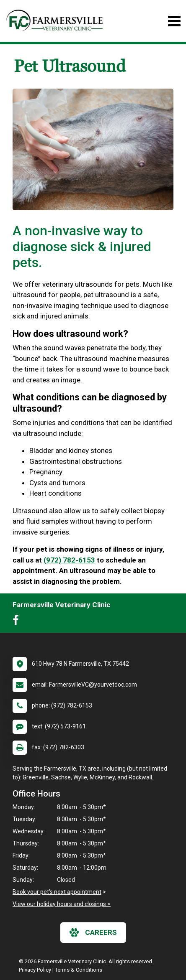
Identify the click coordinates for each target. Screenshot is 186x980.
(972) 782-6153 (69, 560)
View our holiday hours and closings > (62, 904)
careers (93, 932)
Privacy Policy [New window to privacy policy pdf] (35, 970)
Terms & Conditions (79, 970)
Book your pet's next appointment (57, 892)
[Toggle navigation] (174, 21)
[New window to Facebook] (18, 622)
